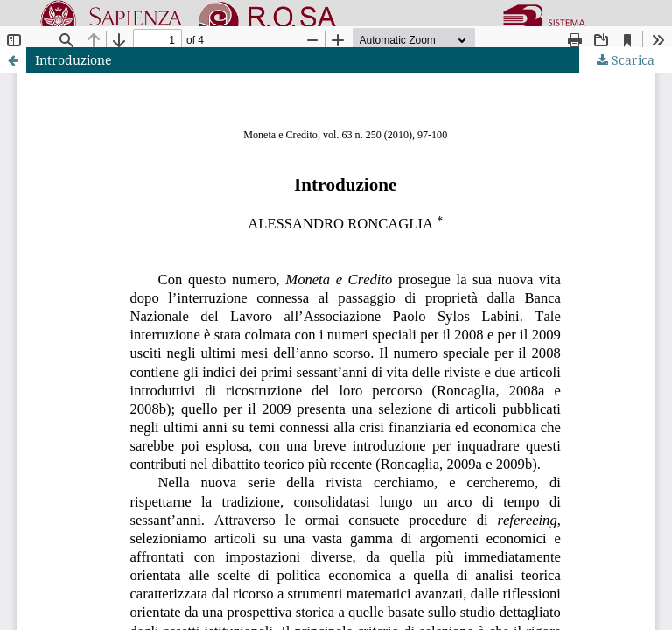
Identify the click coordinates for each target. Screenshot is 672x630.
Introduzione (73, 60)
